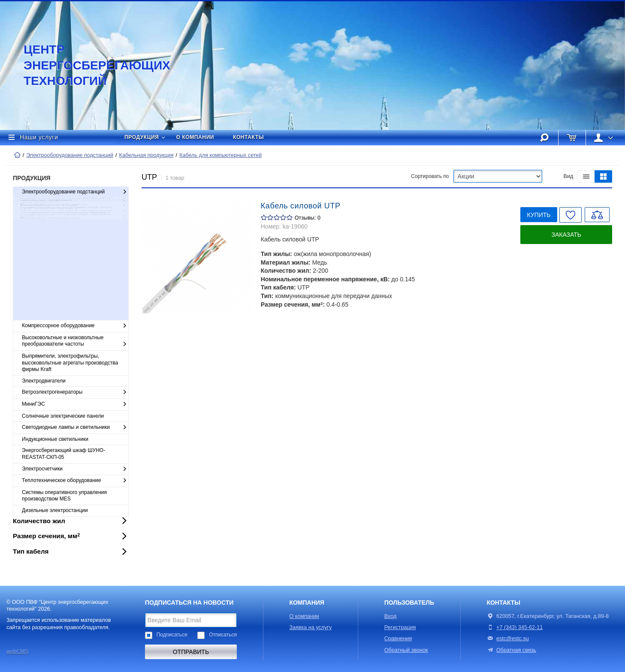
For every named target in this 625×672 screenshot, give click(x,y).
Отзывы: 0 (308, 218)
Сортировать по (430, 176)
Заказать (566, 235)
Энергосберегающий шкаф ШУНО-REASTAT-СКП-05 (63, 454)
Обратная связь (511, 650)
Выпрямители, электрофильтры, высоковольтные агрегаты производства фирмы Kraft (70, 363)
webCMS (17, 651)
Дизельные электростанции (55, 510)
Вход (391, 616)
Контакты (248, 137)
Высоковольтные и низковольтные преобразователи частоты (75, 341)
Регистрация (400, 627)
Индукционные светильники (55, 439)
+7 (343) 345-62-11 (519, 627)
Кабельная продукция (146, 155)
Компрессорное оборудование (75, 326)
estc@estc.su (513, 639)
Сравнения (398, 639)
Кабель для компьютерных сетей (220, 155)
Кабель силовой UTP (301, 206)
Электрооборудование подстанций (70, 155)
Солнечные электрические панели (63, 416)
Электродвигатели (44, 381)
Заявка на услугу (310, 627)
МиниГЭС (75, 404)
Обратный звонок (406, 650)
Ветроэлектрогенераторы (75, 392)
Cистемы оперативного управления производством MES (64, 496)
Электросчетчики (75, 469)
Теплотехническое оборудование (75, 481)
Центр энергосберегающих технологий (88, 65)
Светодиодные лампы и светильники (75, 428)
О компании (195, 137)
